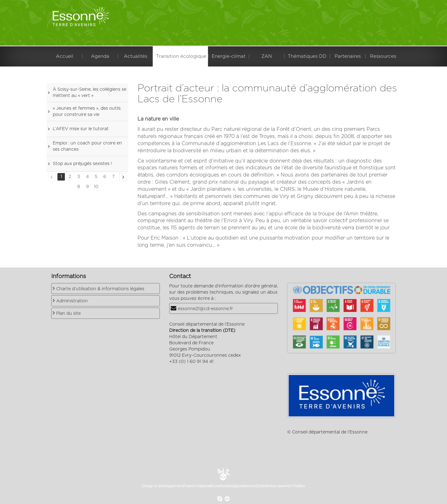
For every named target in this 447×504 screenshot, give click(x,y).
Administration (72, 301)
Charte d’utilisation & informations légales (100, 289)
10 (96, 187)
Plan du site (68, 314)
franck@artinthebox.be (263, 486)
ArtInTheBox (295, 486)
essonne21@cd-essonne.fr (205, 309)
